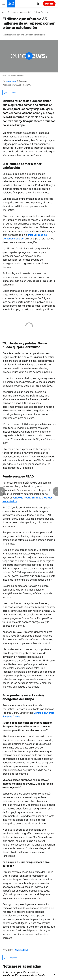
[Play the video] (29, 56)
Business (12, 12)
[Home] (3, 12)
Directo (49, 4)
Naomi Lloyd (11, 81)
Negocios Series (26, 12)
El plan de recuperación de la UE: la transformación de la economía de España (24, 974)
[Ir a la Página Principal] (11, 4)
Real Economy (43, 12)
